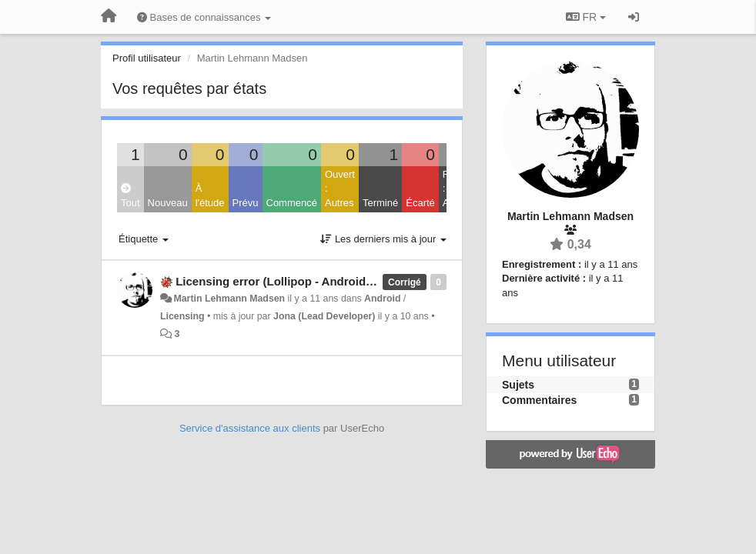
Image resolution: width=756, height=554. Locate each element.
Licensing (182, 316)
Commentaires (539, 400)
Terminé (380, 203)
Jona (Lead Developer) (324, 316)
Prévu (246, 203)
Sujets (518, 385)
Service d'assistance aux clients (250, 428)
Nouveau (168, 203)
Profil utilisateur (147, 58)
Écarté (420, 203)
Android (382, 299)
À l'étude (210, 195)
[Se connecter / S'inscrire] (634, 17)
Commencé (292, 203)
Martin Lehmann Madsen (229, 299)
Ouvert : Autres (340, 189)
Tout (130, 196)
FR (586, 17)
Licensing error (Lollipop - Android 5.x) (282, 281)
